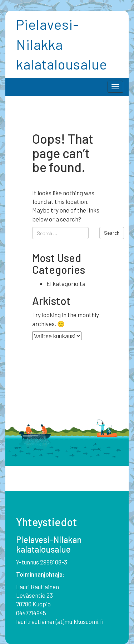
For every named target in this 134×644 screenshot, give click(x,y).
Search (112, 233)
